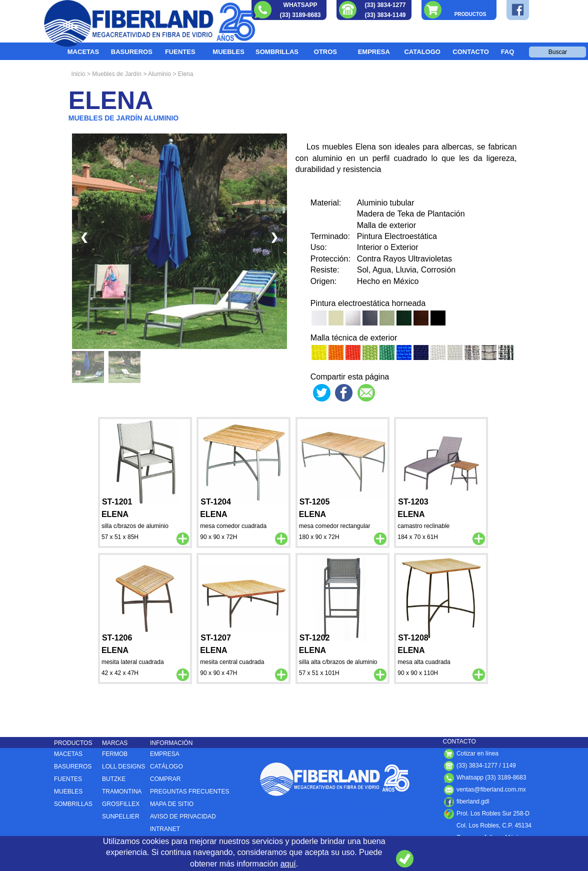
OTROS (325, 52)
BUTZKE (114, 779)
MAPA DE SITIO (172, 804)
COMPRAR (165, 779)
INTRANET (165, 829)
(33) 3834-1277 (385, 5)
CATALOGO (422, 52)
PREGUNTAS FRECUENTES (189, 791)
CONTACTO (470, 52)
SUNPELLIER (121, 816)
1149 (509, 765)
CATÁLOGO (166, 766)
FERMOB (115, 754)
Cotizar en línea (471, 753)
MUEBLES (228, 52)
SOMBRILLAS (277, 52)
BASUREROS (132, 52)
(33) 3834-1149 (385, 15)
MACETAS (83, 52)
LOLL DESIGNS (123, 766)
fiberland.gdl (466, 801)
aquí (288, 864)
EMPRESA (374, 52)
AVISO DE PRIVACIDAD (183, 816)
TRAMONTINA (122, 791)
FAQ (508, 52)
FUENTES (180, 52)
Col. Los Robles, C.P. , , (487, 825)
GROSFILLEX (121, 804)
